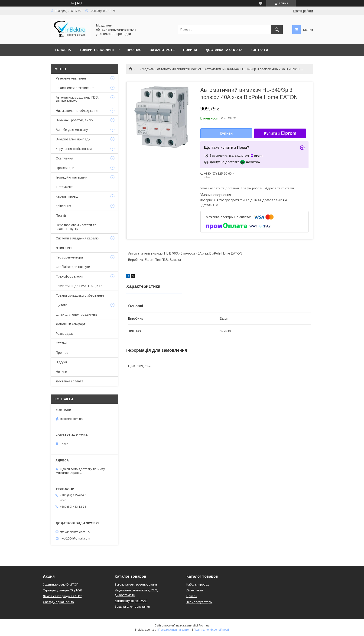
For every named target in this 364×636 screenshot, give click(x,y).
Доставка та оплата (224, 50)
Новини (190, 50)
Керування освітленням (74, 149)
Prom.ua (204, 626)
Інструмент (64, 187)
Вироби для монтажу (72, 130)
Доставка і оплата (70, 381)
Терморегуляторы (199, 602)
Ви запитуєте (162, 50)
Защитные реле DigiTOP (61, 585)
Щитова (62, 305)
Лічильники (64, 248)
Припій (61, 215)
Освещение (195, 590)
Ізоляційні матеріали (72, 177)
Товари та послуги (96, 50)
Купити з (280, 133)
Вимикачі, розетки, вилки (75, 120)
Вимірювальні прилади (73, 139)
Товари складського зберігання (80, 295)
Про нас (134, 50)
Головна (63, 50)
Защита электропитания (132, 607)
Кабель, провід (67, 196)
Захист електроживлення (75, 88)
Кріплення (63, 206)
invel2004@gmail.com (75, 538)
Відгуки (61, 362)
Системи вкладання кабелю (77, 238)
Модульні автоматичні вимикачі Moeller (172, 69)
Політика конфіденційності (211, 630)
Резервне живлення (71, 78)
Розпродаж (64, 334)
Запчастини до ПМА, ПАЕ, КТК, (80, 286)
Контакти (259, 50)
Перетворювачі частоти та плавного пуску (76, 227)
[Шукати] (277, 30)
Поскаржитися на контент (175, 630)
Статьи (61, 343)
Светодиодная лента (58, 602)
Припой (192, 596)
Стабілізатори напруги (73, 267)
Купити (226, 133)
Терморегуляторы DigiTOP (62, 590)
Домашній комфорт (71, 324)
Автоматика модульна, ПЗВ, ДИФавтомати (77, 99)
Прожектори (65, 168)
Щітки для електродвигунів (76, 315)
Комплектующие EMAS (131, 601)
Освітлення (64, 158)
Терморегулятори (69, 257)
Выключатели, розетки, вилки (136, 585)
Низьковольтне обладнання (77, 111)
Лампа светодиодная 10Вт (62, 596)
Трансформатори (69, 276)
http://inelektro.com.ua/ (75, 532)
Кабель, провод (198, 585)
